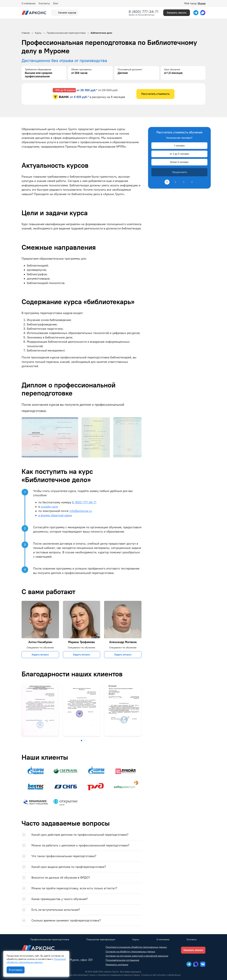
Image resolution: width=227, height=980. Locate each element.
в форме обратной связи (55, 515)
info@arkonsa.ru (81, 511)
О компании (28, 3)
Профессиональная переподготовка (50, 940)
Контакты (44, 3)
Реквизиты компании (117, 965)
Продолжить (179, 172)
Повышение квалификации (101, 940)
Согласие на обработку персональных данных (130, 952)
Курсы (136, 940)
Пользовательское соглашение (122, 960)
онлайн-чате (49, 507)
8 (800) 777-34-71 (143, 12)
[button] (82, 741)
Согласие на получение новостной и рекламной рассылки (137, 956)
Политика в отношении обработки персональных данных (136, 947)
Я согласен (16, 970)
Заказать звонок (177, 13)
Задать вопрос (40, 655)
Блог (56, 3)
